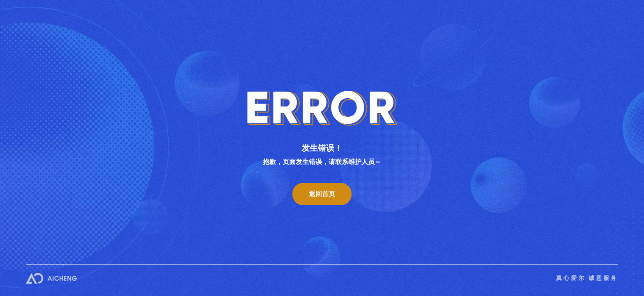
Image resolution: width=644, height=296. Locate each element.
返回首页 (322, 194)
